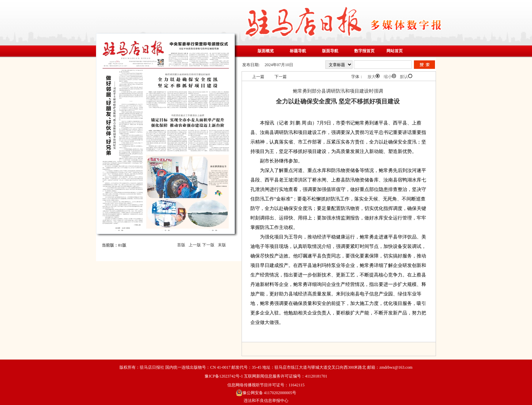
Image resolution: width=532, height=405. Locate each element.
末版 (222, 245)
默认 (406, 76)
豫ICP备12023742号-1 (224, 376)
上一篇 (258, 77)
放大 (374, 76)
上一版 (195, 245)
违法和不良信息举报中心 (266, 401)
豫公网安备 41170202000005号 (266, 393)
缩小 (390, 76)
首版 (181, 245)
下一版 (208, 245)
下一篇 (281, 77)
